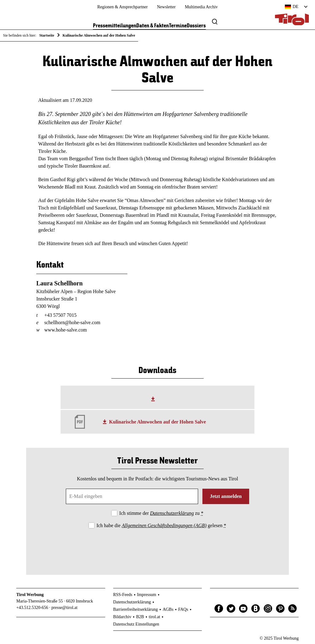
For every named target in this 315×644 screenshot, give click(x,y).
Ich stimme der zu (161, 513)
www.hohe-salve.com (66, 330)
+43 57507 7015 (60, 315)
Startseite (47, 35)
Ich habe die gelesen (161, 525)
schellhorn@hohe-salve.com (72, 322)
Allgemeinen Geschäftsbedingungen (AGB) (164, 525)
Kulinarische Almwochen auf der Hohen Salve (158, 422)
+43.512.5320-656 (32, 608)
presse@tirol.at (64, 608)
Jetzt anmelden (226, 496)
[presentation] (157, 547)
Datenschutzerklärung (172, 513)
